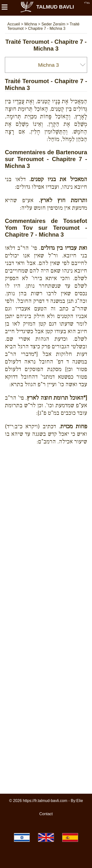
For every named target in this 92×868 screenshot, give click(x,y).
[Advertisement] (48, 466)
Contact (46, 814)
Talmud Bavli (47, 7)
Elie (80, 801)
